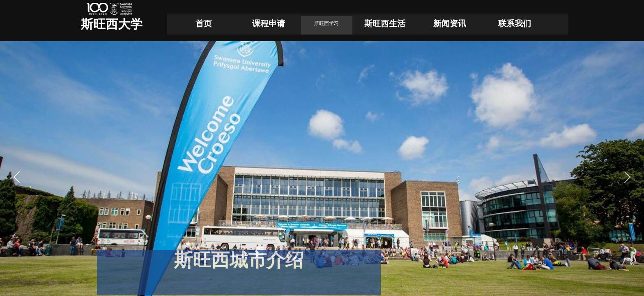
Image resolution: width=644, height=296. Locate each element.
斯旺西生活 (385, 23)
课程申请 (269, 23)
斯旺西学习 (327, 23)
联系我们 (515, 23)
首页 (204, 23)
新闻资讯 (450, 23)
